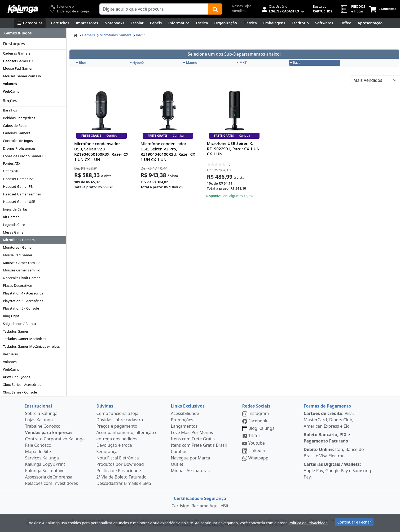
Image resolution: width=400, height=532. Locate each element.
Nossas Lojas (242, 6)
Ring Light (11, 316)
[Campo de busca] (154, 9)
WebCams (11, 91)
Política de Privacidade (119, 471)
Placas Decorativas (18, 285)
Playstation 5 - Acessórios (23, 301)
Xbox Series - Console (20, 392)
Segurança (107, 451)
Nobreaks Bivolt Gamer (21, 278)
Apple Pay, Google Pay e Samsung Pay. (337, 471)
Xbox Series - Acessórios (22, 385)
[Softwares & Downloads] (324, 23)
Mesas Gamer (14, 232)
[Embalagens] (274, 23)
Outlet (177, 464)
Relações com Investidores (52, 483)
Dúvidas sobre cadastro (120, 420)
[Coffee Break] (345, 23)
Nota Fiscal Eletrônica (118, 458)
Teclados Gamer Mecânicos (25, 339)
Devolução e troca (114, 445)
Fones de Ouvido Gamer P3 (25, 156)
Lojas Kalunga (39, 420)
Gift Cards (11, 171)
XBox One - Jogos (16, 377)
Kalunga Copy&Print (45, 464)
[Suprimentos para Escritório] (300, 23)
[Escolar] (137, 23)
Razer (140, 35)
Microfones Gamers (19, 240)
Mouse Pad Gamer (18, 68)
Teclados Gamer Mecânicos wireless (31, 346)
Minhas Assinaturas (190, 471)
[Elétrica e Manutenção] (250, 23)
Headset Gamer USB (19, 202)
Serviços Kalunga (42, 458)
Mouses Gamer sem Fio (22, 270)
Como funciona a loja (117, 413)
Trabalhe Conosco (43, 426)
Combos (179, 451)
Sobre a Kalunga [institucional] (41, 413)
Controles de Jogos (18, 141)
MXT (242, 62)
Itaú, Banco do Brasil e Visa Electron (334, 453)
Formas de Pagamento (328, 406)
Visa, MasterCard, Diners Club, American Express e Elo (329, 420)
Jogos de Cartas (15, 209)
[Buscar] (215, 9)
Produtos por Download (120, 464)
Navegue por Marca (191, 458)
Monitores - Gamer (18, 247)
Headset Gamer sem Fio (22, 194)
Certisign (180, 506)
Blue (81, 62)
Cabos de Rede (15, 126)
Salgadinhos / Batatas (20, 324)
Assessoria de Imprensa (49, 477)
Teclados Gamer (16, 331)
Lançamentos (184, 426)
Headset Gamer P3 (18, 61)
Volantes (10, 84)
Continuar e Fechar (354, 522)
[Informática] (179, 23)
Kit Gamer (11, 217)
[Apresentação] (370, 23)
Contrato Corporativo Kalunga (55, 439)
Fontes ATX (12, 163)
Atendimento (242, 11)
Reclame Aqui (205, 506)
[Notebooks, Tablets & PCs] (114, 23)
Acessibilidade (185, 413)
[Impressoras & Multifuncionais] (87, 23)
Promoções (182, 420)
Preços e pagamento (117, 426)
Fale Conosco (38, 445)
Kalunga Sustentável (45, 471)
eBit (224, 506)
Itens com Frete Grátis (193, 439)
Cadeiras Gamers (17, 53)
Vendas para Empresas (49, 432)
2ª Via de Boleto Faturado (122, 477)
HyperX (137, 62)
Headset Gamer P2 (18, 179)
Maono (190, 62)
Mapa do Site (38, 451)
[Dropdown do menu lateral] (33, 33)
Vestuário (10, 354)
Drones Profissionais (19, 148)
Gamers (89, 35)
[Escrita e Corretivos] (202, 23)
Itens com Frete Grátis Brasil (199, 445)
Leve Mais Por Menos (192, 432)
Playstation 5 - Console (21, 308)
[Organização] (226, 23)
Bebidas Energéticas (19, 118)
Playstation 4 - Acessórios (23, 293)
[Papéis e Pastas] (156, 23)
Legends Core (14, 225)
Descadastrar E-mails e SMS (124, 483)
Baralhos (10, 110)
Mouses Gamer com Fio (22, 76)
